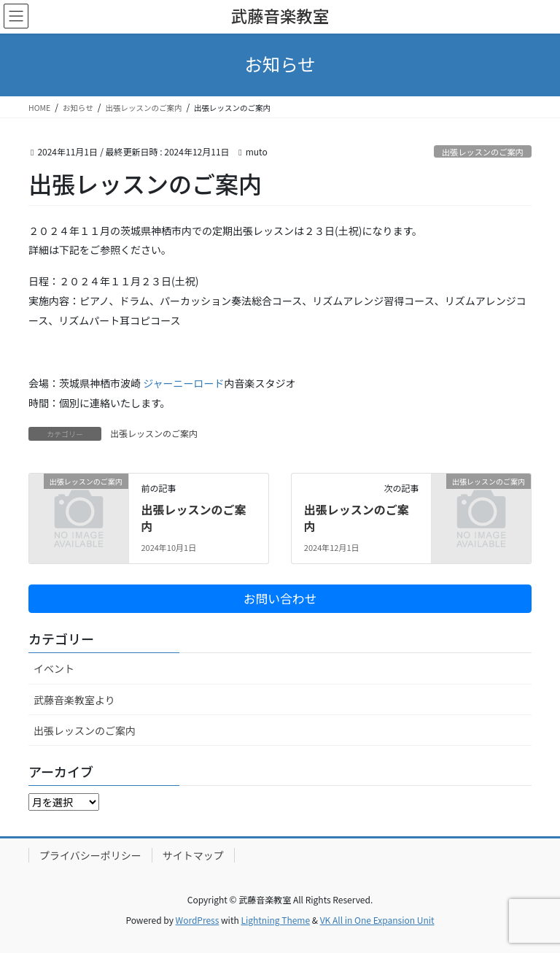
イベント (54, 668)
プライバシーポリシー (90, 855)
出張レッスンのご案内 (483, 152)
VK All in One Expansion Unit (377, 920)
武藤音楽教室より (74, 700)
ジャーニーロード (183, 383)
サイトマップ (193, 855)
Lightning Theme (275, 920)
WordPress (198, 920)
